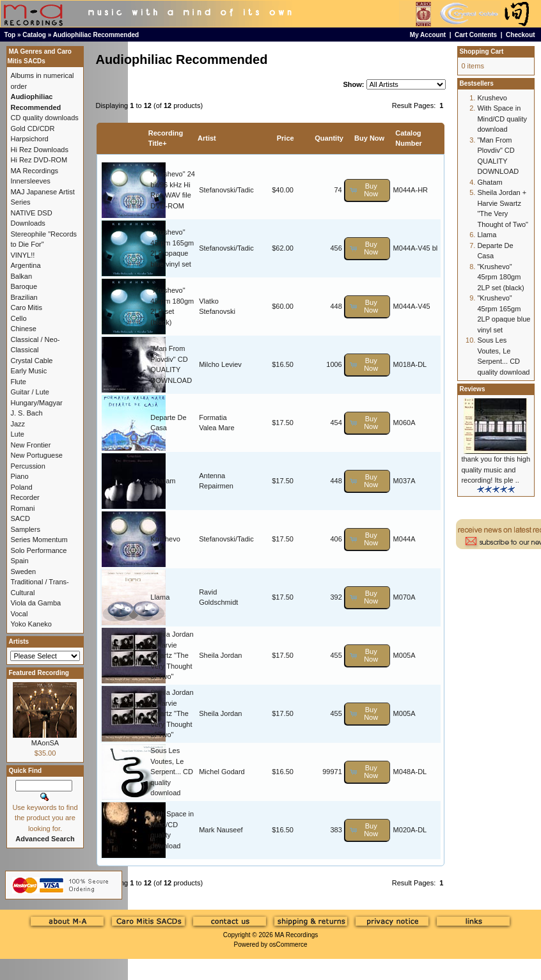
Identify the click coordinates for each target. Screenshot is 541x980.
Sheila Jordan (220, 655)
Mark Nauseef (221, 830)
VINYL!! (22, 255)
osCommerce (288, 945)
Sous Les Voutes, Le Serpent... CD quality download (172, 772)
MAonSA (45, 743)
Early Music (28, 371)
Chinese (23, 329)
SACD (20, 518)
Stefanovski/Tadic (226, 190)
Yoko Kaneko (31, 624)
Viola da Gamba (35, 603)
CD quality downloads (44, 118)
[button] (367, 190)
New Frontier (30, 445)
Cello (18, 318)
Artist (207, 138)
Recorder (25, 497)
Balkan (21, 276)
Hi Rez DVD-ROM (39, 160)
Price (286, 138)
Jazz (18, 424)
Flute (18, 382)
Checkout (521, 35)
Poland (21, 487)
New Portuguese (36, 455)
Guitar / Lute (30, 392)
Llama (160, 597)
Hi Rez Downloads (39, 150)
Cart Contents (476, 35)
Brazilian (24, 297)
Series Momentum (39, 540)
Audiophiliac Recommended (96, 35)
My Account (428, 35)
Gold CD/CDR (32, 128)
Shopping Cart (481, 51)
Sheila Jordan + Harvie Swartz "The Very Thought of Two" (172, 655)
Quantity (329, 138)
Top (10, 35)
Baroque (24, 286)
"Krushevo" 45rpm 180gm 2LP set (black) (500, 277)
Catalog (34, 35)
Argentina (25, 265)
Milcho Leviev (220, 364)
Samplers (25, 529)
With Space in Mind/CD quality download (502, 119)
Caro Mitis (26, 307)
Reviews (472, 389)
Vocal (19, 614)
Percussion (27, 466)
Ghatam (163, 481)
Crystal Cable (31, 361)
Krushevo (165, 539)
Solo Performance (38, 550)
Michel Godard (222, 772)
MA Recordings (296, 935)
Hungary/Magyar (36, 403)
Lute (17, 434)
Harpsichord (29, 139)
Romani (22, 508)
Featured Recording (38, 673)
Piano (19, 476)
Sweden (23, 572)
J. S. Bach (26, 413)
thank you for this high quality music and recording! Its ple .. (496, 470)
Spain (19, 561)
